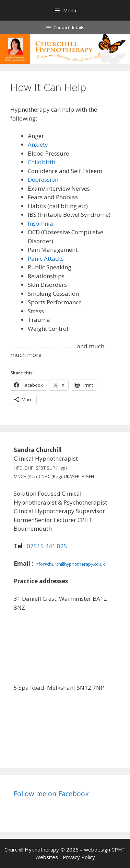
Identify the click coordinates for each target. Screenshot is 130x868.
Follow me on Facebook (51, 794)
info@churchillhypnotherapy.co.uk (70, 564)
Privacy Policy (79, 857)
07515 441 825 (47, 546)
